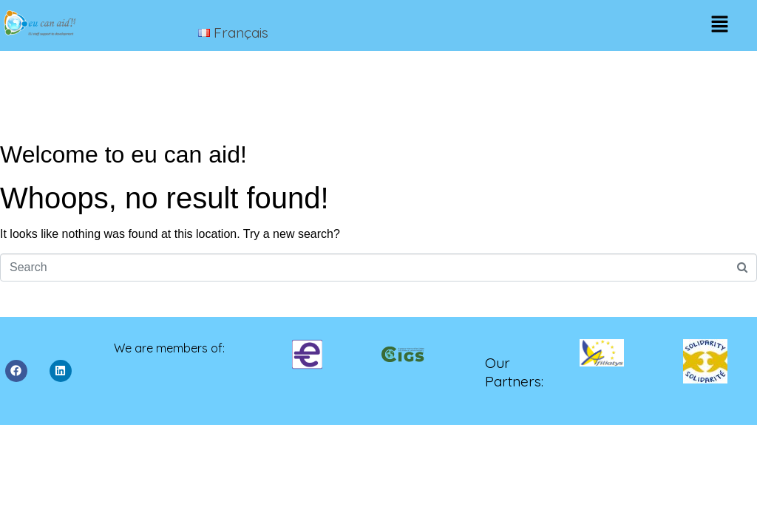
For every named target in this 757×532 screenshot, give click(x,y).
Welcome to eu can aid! (123, 154)
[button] (719, 25)
